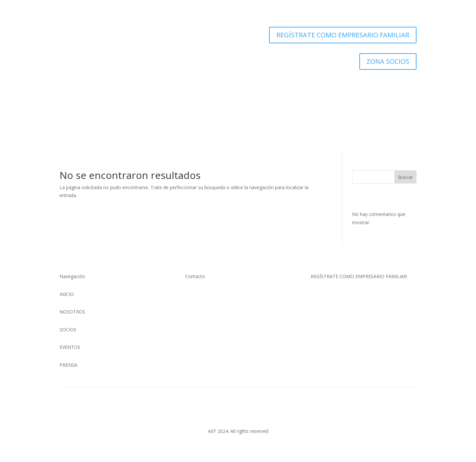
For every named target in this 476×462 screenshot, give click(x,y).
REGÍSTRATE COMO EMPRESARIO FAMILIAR (343, 35)
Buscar (405, 177)
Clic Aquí (331, 298)
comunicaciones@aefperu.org (217, 302)
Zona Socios (300, 120)
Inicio (169, 120)
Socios (231, 92)
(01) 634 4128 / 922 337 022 (215, 294)
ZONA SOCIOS (388, 61)
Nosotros (199, 92)
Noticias (278, 92)
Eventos (254, 92)
